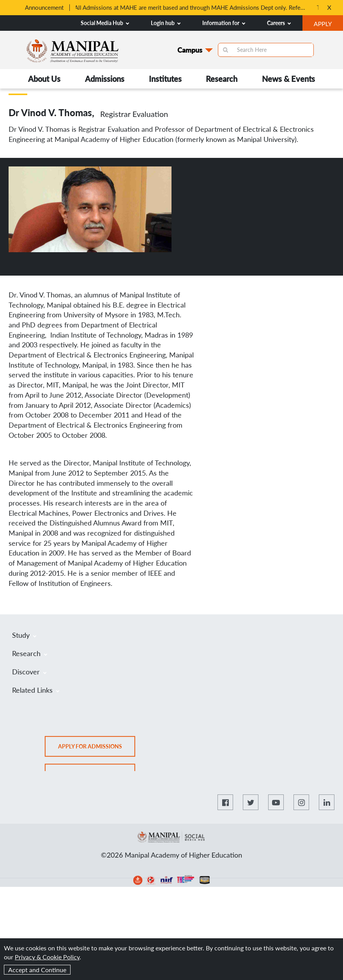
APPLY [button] (328, 25)
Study (24, 635)
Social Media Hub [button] (105, 23)
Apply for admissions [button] (97, 749)
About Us (44, 79)
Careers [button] (279, 23)
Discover (29, 672)
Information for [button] (224, 23)
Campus (190, 50)
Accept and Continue (37, 970)
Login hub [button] (166, 23)
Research (222, 79)
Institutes (165, 79)
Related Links (36, 690)
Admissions (105, 79)
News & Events (288, 79)
